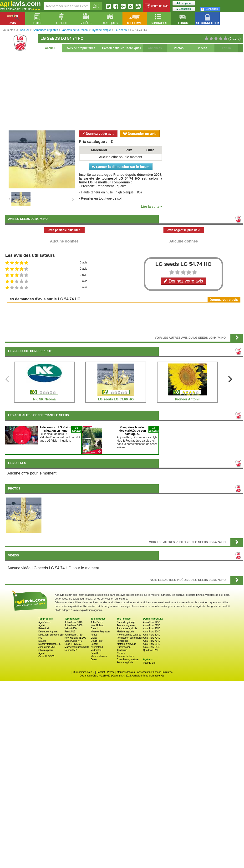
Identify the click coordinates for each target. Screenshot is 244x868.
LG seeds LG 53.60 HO (116, 399)
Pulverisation (124, 647)
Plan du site (149, 663)
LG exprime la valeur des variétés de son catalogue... (132, 431)
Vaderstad (96, 650)
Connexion (184, 9)
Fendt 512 (70, 632)
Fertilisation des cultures (130, 638)
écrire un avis (156, 6)
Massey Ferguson (100, 632)
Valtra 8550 (71, 628)
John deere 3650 (74, 625)
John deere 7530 (47, 647)
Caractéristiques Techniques (121, 48)
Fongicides (122, 641)
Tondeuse (122, 650)
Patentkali (44, 628)
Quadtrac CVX (151, 650)
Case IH (95, 628)
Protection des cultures (129, 635)
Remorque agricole (127, 628)
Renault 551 (71, 650)
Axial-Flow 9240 (151, 632)
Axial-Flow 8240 (151, 635)
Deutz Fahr (97, 641)
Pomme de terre (125, 656)
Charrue (121, 653)
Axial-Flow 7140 (151, 641)
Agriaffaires (44, 622)
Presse (111, 672)
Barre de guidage (126, 622)
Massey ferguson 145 (50, 644)
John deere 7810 (74, 622)
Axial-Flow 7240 (151, 638)
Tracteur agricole (126, 625)
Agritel (42, 625)
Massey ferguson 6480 (77, 647)
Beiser (94, 659)
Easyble (95, 653)
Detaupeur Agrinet (48, 632)
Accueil (50, 48)
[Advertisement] (124, 91)
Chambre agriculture (128, 659)
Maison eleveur (99, 656)
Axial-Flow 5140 (151, 647)
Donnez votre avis (98, 134)
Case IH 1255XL (73, 644)
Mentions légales (126, 672)
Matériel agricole (125, 632)
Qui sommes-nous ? (84, 672)
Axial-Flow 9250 (151, 628)
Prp (40, 638)
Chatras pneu (46, 650)
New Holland (98, 625)
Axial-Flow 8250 (151, 625)
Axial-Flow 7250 (151, 622)
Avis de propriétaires (81, 48)
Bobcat (94, 644)
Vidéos (202, 48)
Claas (94, 638)
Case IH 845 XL (47, 656)
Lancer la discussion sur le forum (120, 167)
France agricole (125, 663)
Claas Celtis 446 (73, 641)
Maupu (42, 641)
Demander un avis (140, 134)
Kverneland (97, 647)
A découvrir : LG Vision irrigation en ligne (55, 429)
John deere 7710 (74, 635)
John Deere (97, 622)
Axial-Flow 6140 (151, 644)
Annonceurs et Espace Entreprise (155, 672)
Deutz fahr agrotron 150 (51, 635)
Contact (101, 672)
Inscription (184, 3)
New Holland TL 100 (75, 638)
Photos (179, 48)
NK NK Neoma (44, 399)
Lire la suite (152, 207)
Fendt (94, 635)
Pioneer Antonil (187, 399)
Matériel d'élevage (126, 644)
